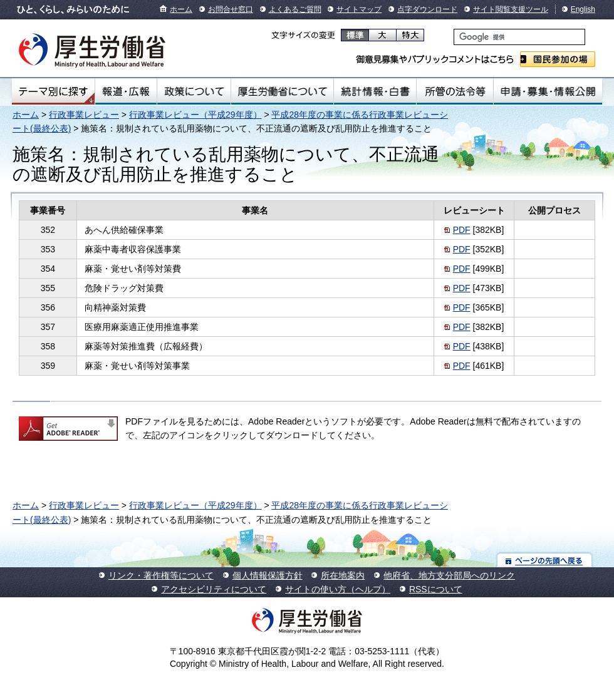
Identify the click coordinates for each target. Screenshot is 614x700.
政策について (194, 91)
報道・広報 (126, 91)
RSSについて (436, 589)
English (583, 9)
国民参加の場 (558, 59)
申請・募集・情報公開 (548, 91)
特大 (410, 35)
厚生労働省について (283, 91)
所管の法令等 (455, 91)
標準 (355, 35)
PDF (462, 230)
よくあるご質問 (295, 9)
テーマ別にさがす (53, 91)
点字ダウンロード (427, 9)
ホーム (181, 9)
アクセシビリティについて (214, 589)
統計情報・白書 (375, 91)
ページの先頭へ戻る (545, 560)
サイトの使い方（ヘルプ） (338, 589)
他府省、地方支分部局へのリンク (449, 575)
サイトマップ (359, 9)
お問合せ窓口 (231, 9)
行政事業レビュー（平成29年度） (195, 115)
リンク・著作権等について (161, 575)
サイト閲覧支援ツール (511, 9)
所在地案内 (343, 575)
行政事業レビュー (84, 115)
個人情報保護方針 (268, 575)
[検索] (519, 37)
